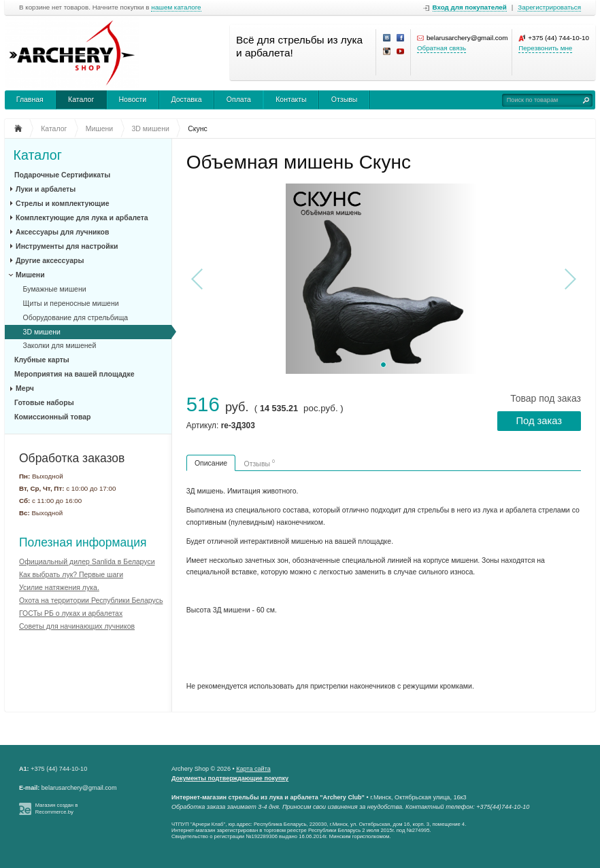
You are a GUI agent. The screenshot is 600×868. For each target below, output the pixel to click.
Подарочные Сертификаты (62, 175)
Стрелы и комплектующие (62, 203)
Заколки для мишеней (60, 345)
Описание (211, 463)
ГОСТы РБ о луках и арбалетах (71, 613)
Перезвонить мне (545, 48)
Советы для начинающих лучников (77, 626)
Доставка (186, 99)
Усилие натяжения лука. (59, 587)
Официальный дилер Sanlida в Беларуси (87, 561)
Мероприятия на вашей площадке (74, 374)
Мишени (30, 275)
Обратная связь (441, 48)
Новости (133, 99)
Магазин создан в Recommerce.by (57, 809)
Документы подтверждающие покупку (230, 778)
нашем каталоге (176, 7)
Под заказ (539, 421)
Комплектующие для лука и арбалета (82, 218)
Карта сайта (253, 769)
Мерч (25, 388)
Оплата (239, 99)
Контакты (291, 99)
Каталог (81, 99)
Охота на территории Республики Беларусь (91, 600)
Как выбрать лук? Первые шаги (71, 574)
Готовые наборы (44, 402)
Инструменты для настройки (67, 246)
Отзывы (344, 99)
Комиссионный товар (52, 417)
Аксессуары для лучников (62, 232)
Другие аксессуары (50, 260)
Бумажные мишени (55, 289)
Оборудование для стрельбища (76, 317)
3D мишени (42, 332)
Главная (30, 99)
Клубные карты (42, 360)
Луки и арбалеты (46, 189)
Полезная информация (83, 542)
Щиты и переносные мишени (71, 303)
